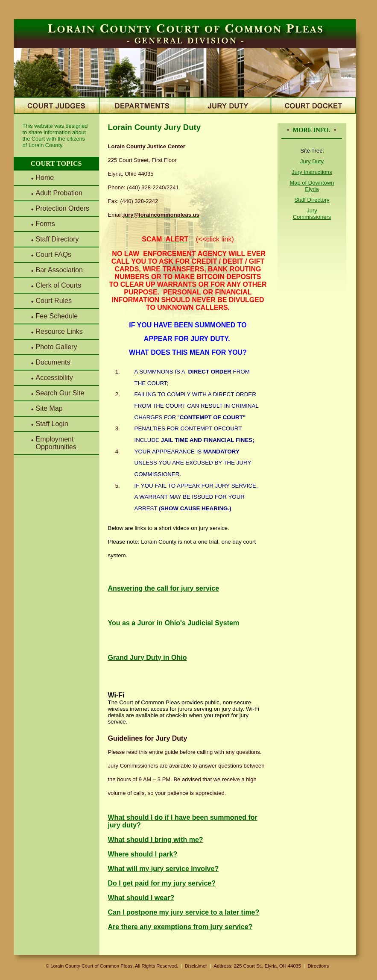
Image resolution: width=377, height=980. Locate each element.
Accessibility (54, 378)
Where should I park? (143, 854)
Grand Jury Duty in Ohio (148, 658)
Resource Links (59, 331)
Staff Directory (57, 239)
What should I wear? (141, 898)
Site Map (49, 408)
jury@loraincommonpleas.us (161, 215)
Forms (45, 224)
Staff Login (52, 424)
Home (45, 178)
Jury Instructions (312, 172)
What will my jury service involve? (164, 869)
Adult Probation (59, 193)
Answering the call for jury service (164, 588)
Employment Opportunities (56, 443)
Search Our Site (60, 393)
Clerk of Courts (59, 285)
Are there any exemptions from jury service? (180, 927)
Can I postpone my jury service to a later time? (184, 912)
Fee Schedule (57, 316)
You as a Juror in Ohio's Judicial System (174, 623)
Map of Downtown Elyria (312, 186)
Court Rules (54, 301)
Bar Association (59, 270)
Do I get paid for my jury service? (162, 883)
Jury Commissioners (312, 214)
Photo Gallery (57, 347)
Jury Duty (312, 161)
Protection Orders (63, 208)
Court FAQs (54, 255)
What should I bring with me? (156, 840)
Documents (53, 362)
